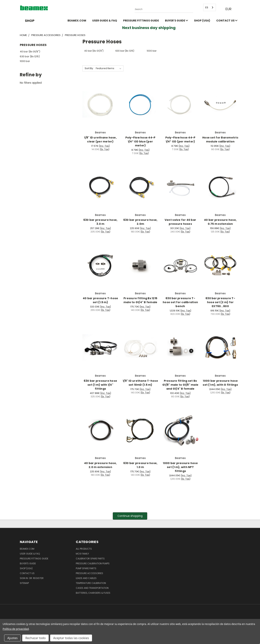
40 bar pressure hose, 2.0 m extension (100, 465)
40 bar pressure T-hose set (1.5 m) (100, 300)
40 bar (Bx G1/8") (30, 52)
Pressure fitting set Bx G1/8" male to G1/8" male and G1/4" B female (180, 385)
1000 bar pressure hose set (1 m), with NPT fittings (180, 467)
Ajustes (12, 638)
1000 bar (25, 61)
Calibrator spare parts (90, 559)
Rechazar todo (35, 638)
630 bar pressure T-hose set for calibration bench (180, 302)
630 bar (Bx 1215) (30, 56)
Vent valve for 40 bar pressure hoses (180, 222)
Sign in (24, 578)
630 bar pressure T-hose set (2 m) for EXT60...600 (220, 302)
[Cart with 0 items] (239, 9)
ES (207, 7)
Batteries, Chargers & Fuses (93, 593)
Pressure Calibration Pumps (93, 563)
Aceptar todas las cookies (71, 638)
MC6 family (82, 554)
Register (38, 578)
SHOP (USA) (202, 21)
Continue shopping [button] (130, 516)
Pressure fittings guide (141, 21)
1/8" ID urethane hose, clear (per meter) (100, 140)
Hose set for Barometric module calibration (220, 140)
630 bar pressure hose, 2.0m (140, 222)
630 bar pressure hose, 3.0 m (100, 222)
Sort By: (89, 68)
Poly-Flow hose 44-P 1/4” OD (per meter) (180, 140)
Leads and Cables (86, 578)
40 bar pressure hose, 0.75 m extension (220, 222)
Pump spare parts (86, 568)
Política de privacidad (16, 629)
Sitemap (24, 583)
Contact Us (227, 21)
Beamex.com (77, 21)
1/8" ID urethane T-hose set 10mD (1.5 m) (140, 383)
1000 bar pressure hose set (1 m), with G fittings (220, 383)
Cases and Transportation (92, 588)
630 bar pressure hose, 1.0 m (140, 465)
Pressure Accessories (89, 573)
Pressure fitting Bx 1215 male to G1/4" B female (140, 300)
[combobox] (210, 7)
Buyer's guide (176, 21)
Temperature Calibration (91, 583)
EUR (230, 9)
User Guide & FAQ (105, 21)
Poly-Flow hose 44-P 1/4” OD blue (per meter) (140, 141)
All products (84, 549)
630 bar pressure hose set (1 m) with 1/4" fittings (100, 385)
